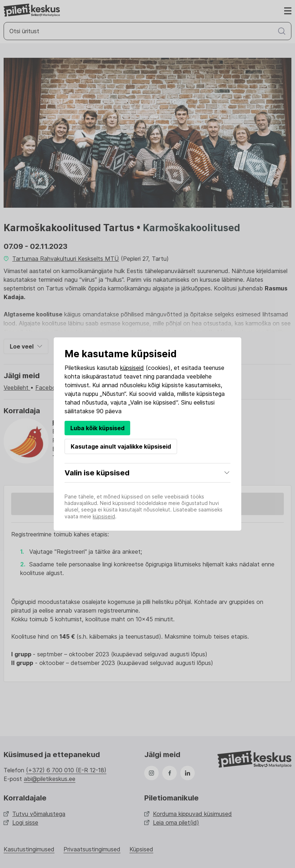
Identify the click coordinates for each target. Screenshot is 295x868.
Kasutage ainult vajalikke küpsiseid (121, 446)
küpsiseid (132, 368)
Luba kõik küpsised (97, 428)
